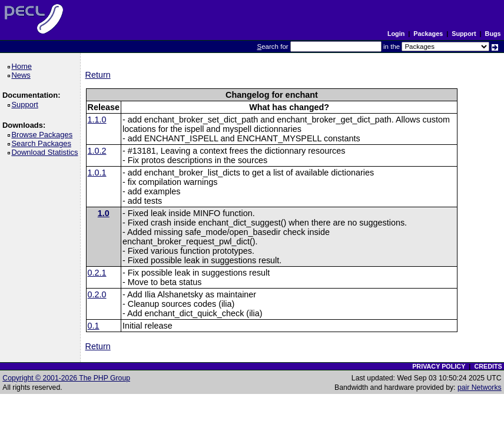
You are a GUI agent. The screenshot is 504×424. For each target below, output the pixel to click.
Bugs (493, 34)
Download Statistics (47, 152)
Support (464, 34)
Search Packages (43, 143)
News (23, 75)
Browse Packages (44, 135)
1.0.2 (97, 151)
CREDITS (488, 366)
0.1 (94, 326)
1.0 (104, 213)
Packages (428, 34)
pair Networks (480, 387)
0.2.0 (97, 294)
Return (98, 75)
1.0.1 (97, 173)
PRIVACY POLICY (439, 366)
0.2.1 (97, 273)
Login (396, 34)
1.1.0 (97, 120)
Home (23, 66)
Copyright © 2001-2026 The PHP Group (66, 378)
